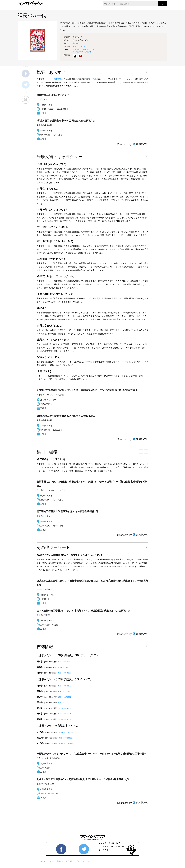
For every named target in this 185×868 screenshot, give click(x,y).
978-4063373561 (65, 697)
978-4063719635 (66, 738)
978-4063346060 (65, 667)
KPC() (86, 52)
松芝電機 (58, 79)
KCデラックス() (81, 50)
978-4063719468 (66, 732)
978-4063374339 (65, 719)
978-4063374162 (65, 708)
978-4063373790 (65, 703)
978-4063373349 (65, 692)
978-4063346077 (65, 673)
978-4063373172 (65, 686)
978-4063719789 (66, 743)
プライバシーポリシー (84, 861)
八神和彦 (94, 79)
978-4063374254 (65, 714)
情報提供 (60, 861)
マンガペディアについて (44, 861)
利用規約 (70, 861)
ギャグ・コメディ (79, 46)
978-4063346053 (65, 662)
